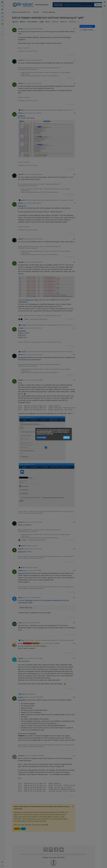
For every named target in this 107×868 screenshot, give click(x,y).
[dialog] (53, 434)
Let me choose (41, 437)
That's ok (66, 437)
